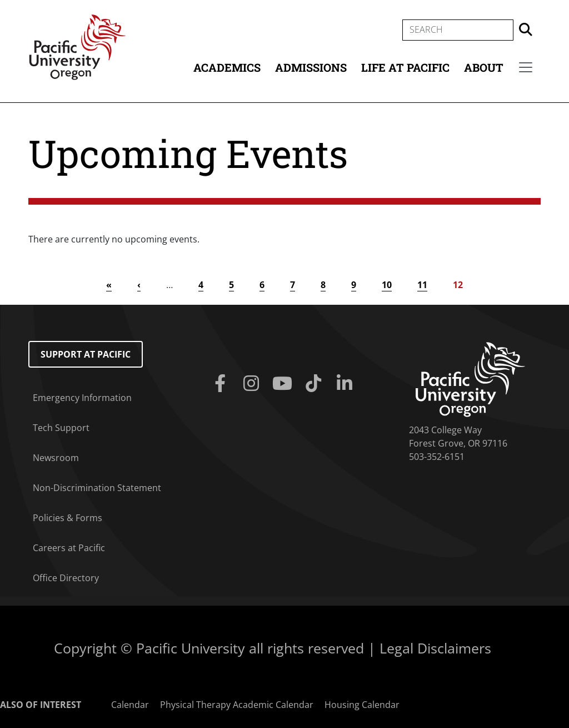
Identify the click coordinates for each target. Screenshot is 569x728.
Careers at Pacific (69, 548)
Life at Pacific (405, 67)
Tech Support (61, 428)
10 (387, 285)
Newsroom (56, 458)
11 (422, 285)
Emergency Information (82, 398)
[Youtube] (284, 384)
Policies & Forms (68, 518)
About (484, 67)
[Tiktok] (316, 384)
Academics (227, 67)
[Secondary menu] (526, 67)
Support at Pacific (86, 354)
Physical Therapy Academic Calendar (237, 705)
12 (458, 285)
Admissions (311, 67)
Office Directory (66, 578)
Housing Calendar (362, 705)
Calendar (130, 705)
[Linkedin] (347, 384)
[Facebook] (222, 384)
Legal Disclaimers (435, 648)
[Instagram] (253, 384)
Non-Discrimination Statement (97, 488)
